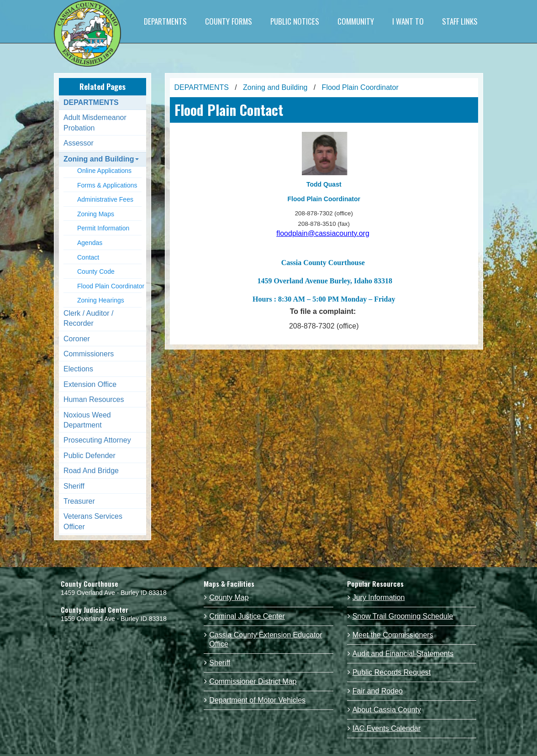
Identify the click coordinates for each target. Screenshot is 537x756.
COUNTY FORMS (229, 21)
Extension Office (90, 384)
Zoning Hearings (101, 300)
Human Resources (94, 399)
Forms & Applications (107, 185)
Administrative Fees (105, 199)
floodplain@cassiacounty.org (323, 233)
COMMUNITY (356, 21)
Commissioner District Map (253, 681)
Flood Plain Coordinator (111, 286)
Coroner (77, 339)
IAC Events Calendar (387, 728)
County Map (229, 597)
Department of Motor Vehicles (257, 700)
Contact (88, 257)
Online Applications (104, 171)
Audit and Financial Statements (403, 654)
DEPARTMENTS (165, 21)
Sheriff (74, 486)
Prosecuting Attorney (97, 440)
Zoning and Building (101, 159)
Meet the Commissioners (393, 635)
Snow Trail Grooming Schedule (403, 616)
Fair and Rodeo (378, 691)
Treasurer (79, 501)
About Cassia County (387, 710)
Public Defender (89, 456)
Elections (78, 369)
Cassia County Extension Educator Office (266, 639)
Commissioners (89, 354)
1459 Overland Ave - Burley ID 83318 (114, 593)
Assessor (79, 143)
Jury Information (379, 597)
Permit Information (103, 228)
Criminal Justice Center (247, 616)
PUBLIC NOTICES (295, 21)
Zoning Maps (96, 214)
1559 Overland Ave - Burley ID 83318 (114, 619)
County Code (96, 271)
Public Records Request (392, 672)
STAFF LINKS (460, 21)
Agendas (90, 243)
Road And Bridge (91, 471)
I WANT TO (408, 21)
